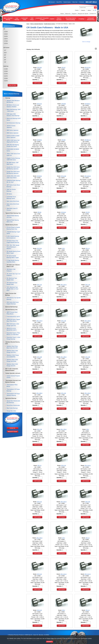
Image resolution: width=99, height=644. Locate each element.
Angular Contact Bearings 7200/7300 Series (13, 159)
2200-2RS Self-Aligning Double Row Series (13, 146)
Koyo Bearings (17, 19)
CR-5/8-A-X (87, 140)
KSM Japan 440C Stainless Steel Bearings (13, 115)
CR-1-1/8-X (87, 321)
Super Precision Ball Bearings (11, 294)
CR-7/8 (87, 212)
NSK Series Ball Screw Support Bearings (13, 303)
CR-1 (63, 248)
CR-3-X (87, 538)
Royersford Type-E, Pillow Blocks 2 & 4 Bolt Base (13, 334)
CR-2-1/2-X (63, 502)
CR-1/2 (63, 68)
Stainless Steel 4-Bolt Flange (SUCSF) (12, 365)
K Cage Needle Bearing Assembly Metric (13, 261)
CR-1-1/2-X (63, 285)
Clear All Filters (13, 85)
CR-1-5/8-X (39, 393)
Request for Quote (83, 14)
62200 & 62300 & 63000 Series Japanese (13, 137)
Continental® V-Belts (24, 19)
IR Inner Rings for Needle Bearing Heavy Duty (13, 228)
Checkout (82, 2)
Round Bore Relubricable (13, 405)
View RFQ (59, 2)
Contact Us (93, 14)
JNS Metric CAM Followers (11, 270)
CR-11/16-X (87, 176)
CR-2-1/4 (63, 466)
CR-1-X (87, 248)
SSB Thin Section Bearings (11, 190)
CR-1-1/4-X (39, 321)
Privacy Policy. (50, 639)
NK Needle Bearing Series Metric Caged (14, 252)
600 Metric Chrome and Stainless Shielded (13, 106)
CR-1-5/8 (87, 357)
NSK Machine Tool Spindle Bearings (14, 299)
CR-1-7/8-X (63, 429)
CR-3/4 (39, 212)
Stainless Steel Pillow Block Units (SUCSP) (12, 347)
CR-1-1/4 (87, 285)
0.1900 (6, 69)
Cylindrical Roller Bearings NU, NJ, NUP (14, 181)
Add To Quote (37, 83)
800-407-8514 (91, 2)
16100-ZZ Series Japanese (11, 127)
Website (89, 10)
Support (74, 14)
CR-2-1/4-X (87, 466)
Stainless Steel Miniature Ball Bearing (13, 101)
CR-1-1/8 (63, 321)
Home (62, 14)
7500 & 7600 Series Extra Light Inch (13, 155)
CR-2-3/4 (87, 502)
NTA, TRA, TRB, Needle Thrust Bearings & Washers (13, 247)
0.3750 (6, 74)
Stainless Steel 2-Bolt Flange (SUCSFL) (12, 352)
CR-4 (63, 610)
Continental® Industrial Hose (91, 19)
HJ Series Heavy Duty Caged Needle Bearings (13, 242)
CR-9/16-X (87, 104)
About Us (68, 14)
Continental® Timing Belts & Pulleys (42, 19)
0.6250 (6, 36)
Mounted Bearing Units (11, 310)
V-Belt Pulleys (32, 19)
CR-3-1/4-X (63, 574)
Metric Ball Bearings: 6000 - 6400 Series (14, 110)
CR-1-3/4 (63, 393)
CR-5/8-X (39, 176)
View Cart (75, 2)
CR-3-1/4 (39, 574)
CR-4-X (87, 610)
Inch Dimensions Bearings (13, 123)
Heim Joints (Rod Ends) (13, 201)
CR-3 (63, 538)
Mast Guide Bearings (12, 408)
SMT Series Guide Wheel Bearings (13, 186)
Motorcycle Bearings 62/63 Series (14, 119)
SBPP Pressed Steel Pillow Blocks (12, 313)
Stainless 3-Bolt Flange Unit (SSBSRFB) (13, 356)
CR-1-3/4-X (87, 393)
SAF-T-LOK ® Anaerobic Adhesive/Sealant (12, 370)
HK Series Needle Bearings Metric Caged (13, 257)
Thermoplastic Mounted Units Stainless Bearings (13, 381)
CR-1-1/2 (39, 285)
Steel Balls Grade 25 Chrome (12, 209)
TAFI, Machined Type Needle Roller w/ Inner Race (12, 289)
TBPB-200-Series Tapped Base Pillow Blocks (13, 320)
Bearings (8, 98)
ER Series (9, 194)
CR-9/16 (63, 104)
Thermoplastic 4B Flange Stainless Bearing (13, 395)
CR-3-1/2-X (87, 574)
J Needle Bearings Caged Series (13, 233)
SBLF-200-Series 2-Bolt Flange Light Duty (13, 325)
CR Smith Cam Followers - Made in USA (14, 266)
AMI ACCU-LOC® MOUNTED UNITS (12, 329)
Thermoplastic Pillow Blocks (12, 386)
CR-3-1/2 (39, 610)
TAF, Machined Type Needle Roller (12, 284)
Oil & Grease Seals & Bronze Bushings (71, 19)
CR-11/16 (63, 176)
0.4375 (6, 76)
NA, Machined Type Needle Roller (12, 279)
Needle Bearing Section (50, 24)
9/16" (5, 53)
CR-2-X (39, 466)
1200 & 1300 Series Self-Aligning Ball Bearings (13, 141)
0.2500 (6, 71)
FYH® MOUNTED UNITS (13, 317)
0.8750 (6, 43)
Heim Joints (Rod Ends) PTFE (13, 205)
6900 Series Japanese (12, 133)
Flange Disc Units (11, 411)
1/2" (5, 50)
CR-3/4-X (63, 212)
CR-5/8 (63, 140)
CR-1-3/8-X (63, 357)
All (94, 10)
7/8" (5, 62)
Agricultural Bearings (11, 398)
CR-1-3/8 (39, 357)
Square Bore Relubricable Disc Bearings (13, 402)
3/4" (5, 60)
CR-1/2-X (39, 104)
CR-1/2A (39, 68)
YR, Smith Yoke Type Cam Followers (14, 275)
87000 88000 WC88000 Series (13, 150)
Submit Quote (67, 2)
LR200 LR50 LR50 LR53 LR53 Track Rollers (13, 177)
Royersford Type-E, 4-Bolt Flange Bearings (13, 338)
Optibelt (52, 19)
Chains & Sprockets (59, 19)
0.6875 (6, 39)
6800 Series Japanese (12, 130)
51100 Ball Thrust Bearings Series (11, 198)
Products (77, 10)
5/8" (5, 55)
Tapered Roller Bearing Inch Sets (13, 217)
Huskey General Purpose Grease (13, 377)
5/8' (5, 57)
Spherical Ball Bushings (11, 307)
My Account (52, 2)
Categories (83, 10)
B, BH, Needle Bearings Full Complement (13, 237)
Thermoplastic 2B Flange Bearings (13, 390)
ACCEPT (50, 642)
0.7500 (6, 41)
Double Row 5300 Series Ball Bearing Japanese (13, 172)
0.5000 (6, 32)
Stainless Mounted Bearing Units (12, 343)
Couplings (82, 19)
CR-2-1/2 (39, 502)
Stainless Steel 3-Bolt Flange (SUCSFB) (12, 361)
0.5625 (6, 34)
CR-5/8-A (39, 140)
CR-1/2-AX (87, 68)
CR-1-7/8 (39, 429)
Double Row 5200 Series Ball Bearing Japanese (13, 168)
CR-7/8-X (39, 248)
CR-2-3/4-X (39, 538)
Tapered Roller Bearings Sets (13, 213)
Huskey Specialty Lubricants (13, 373)
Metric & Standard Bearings (8, 19)
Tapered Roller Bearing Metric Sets (13, 221)
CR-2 (87, 429)
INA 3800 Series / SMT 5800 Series (13, 163)
